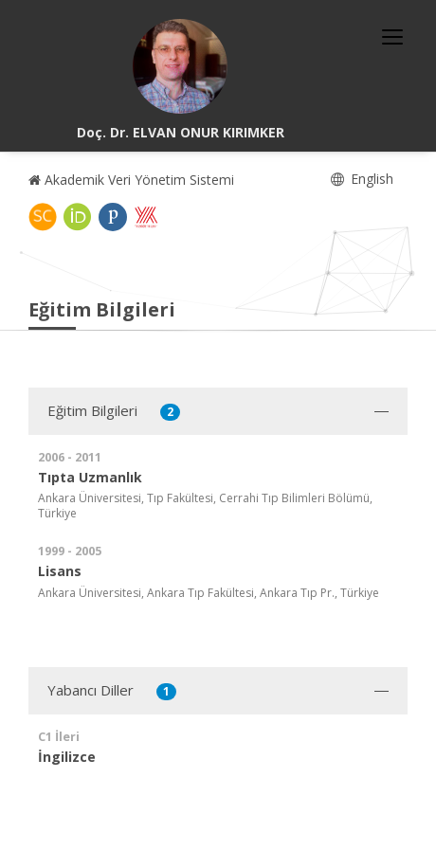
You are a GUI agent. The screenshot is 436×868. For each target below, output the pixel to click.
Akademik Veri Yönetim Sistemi (131, 180)
